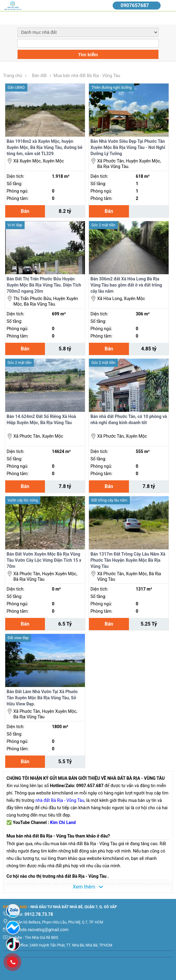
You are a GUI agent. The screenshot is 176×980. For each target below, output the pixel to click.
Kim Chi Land (63, 822)
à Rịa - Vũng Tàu (69, 800)
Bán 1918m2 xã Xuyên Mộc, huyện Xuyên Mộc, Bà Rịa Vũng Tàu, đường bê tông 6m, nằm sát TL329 (45, 147)
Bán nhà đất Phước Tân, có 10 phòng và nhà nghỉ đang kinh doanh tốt (129, 420)
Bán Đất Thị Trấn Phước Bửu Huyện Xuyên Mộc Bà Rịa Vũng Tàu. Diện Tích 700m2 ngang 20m (44, 285)
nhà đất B (44, 800)
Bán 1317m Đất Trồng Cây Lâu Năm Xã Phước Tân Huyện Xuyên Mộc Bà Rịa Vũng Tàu (128, 560)
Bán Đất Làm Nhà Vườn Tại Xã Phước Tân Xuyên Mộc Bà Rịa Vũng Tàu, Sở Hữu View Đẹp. (42, 698)
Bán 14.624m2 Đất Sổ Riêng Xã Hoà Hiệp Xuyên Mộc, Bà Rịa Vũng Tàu (41, 420)
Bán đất (39, 76)
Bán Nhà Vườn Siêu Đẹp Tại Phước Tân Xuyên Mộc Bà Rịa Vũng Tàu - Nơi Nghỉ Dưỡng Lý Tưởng (128, 147)
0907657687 (135, 5)
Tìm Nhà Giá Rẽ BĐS (42, 938)
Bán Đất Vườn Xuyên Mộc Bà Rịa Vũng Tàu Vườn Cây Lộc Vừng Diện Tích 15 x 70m (44, 560)
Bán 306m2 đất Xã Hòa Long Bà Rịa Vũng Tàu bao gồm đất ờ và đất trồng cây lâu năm (126, 285)
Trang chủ (13, 76)
